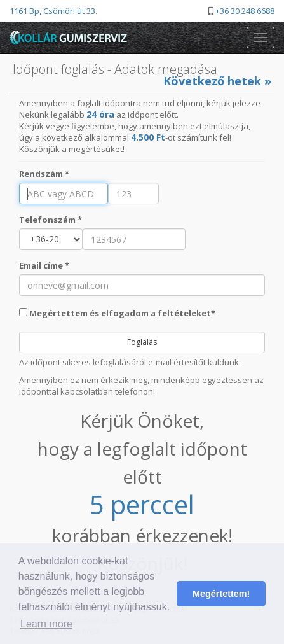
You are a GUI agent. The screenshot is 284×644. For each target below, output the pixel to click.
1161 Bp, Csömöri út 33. (53, 11)
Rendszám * (44, 174)
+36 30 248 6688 (245, 11)
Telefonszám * (51, 220)
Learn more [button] (46, 624)
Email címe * (44, 265)
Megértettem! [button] (221, 594)
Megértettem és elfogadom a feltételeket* (117, 313)
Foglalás (142, 342)
